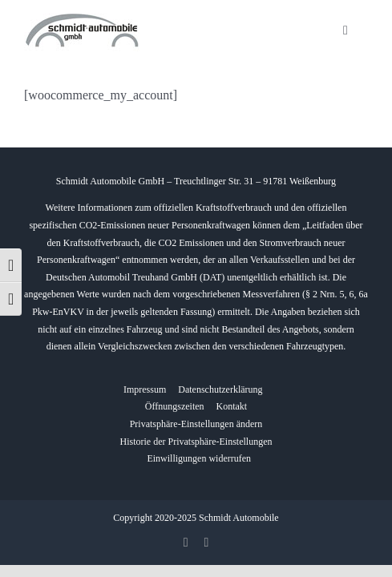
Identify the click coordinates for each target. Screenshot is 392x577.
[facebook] (186, 543)
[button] (196, 425)
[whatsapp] (207, 543)
